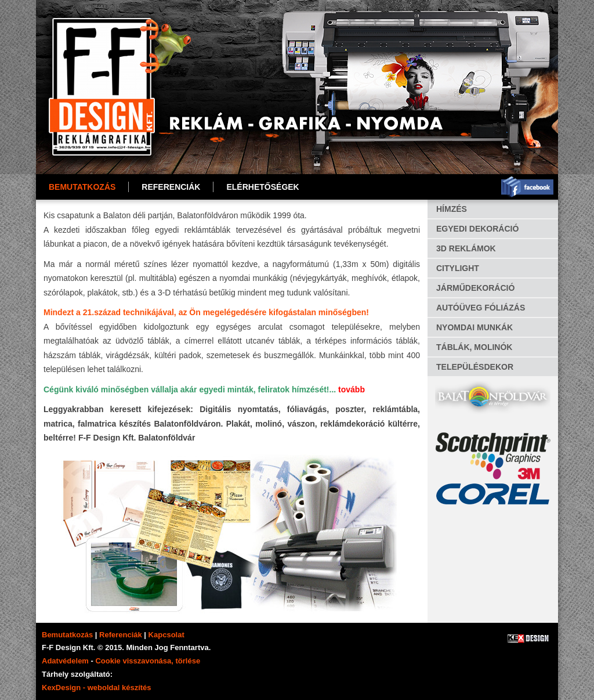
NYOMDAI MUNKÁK (475, 327)
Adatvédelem (65, 661)
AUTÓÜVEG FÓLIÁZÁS (481, 308)
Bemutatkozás (82, 187)
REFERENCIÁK (171, 187)
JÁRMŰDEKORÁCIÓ (475, 288)
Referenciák (121, 635)
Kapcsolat (166, 635)
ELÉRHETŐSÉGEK (262, 187)
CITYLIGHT (458, 268)
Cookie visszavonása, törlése (148, 661)
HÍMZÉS (452, 209)
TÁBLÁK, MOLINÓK (474, 347)
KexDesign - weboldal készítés (97, 688)
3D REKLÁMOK (466, 248)
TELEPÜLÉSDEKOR (475, 367)
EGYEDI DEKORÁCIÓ (477, 229)
